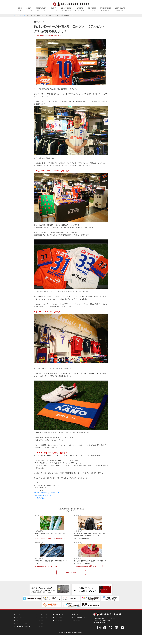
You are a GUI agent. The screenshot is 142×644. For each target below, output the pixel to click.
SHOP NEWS (66, 9)
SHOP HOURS (120, 9)
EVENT (54, 9)
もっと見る (71, 582)
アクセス (42, 632)
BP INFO (80, 9)
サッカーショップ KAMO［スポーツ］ (49, 36)
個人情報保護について (81, 626)
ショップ (20, 623)
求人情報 (61, 626)
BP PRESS (92, 9)
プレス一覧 (23, 15)
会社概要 (76, 623)
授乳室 (41, 629)
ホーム (16, 15)
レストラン (21, 626)
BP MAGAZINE (105, 9)
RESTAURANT (41, 9)
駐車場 (41, 635)
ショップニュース (23, 632)
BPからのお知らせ (24, 635)
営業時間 (61, 629)
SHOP (29, 9)
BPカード (61, 623)
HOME (19, 9)
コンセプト (43, 623)
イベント (20, 629)
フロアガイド (44, 626)
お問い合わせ (78, 629)
